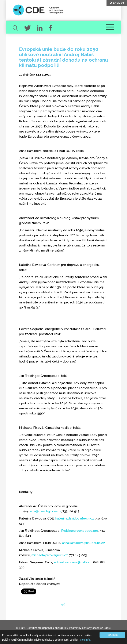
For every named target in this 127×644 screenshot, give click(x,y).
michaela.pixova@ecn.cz (50, 555)
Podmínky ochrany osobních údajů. (90, 628)
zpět (63, 605)
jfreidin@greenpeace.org (80, 531)
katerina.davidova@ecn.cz (75, 518)
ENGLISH (117, 3)
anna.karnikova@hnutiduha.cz (83, 543)
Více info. (85, 640)
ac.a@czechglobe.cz (46, 511)
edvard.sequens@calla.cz (73, 562)
